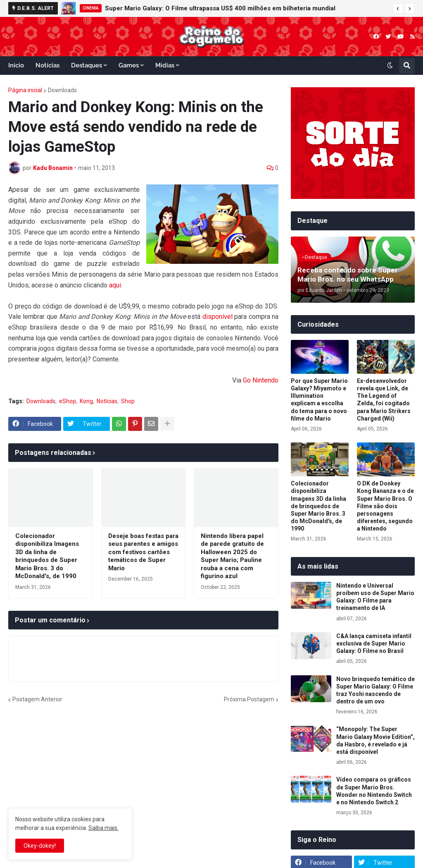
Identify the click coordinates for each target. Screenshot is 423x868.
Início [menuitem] (16, 65)
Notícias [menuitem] (48, 65)
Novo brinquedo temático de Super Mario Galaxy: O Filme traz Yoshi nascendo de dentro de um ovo (375, 690)
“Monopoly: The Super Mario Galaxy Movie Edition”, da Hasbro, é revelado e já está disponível (375, 740)
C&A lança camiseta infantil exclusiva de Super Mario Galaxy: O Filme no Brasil (374, 643)
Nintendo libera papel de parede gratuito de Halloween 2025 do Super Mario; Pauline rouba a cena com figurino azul (232, 556)
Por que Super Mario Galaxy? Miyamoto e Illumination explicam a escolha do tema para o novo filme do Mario (319, 400)
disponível (217, 317)
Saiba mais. (103, 828)
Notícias (107, 401)
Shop (128, 401)
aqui (115, 285)
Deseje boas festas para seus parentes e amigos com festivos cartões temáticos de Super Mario (143, 552)
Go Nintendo (261, 380)
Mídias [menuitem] (165, 65)
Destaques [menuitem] (87, 65)
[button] (398, 9)
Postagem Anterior (37, 699)
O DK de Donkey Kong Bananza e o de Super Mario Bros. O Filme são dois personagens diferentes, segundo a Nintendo (385, 506)
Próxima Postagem (249, 699)
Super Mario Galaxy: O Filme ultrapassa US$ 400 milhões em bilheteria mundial (220, 8)
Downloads (62, 90)
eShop (68, 401)
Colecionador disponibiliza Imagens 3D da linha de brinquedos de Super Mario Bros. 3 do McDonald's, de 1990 (47, 556)
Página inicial (25, 90)
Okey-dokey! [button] (40, 846)
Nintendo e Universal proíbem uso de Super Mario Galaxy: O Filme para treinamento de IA (375, 597)
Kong (86, 401)
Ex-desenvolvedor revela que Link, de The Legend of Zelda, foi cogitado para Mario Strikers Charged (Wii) (384, 400)
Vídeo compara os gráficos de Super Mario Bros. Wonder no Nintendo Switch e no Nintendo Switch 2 (374, 791)
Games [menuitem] (129, 65)
